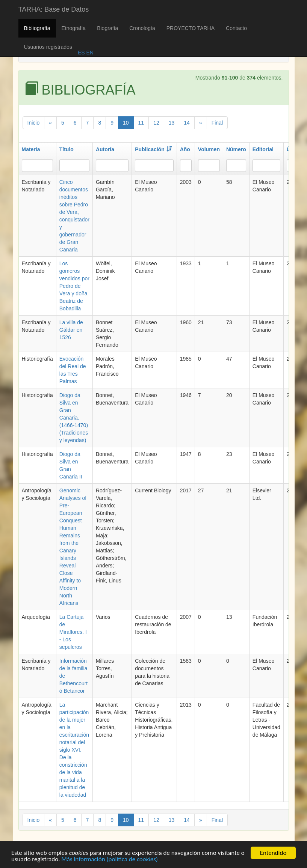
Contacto (236, 28)
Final (217, 123)
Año (185, 149)
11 (141, 123)
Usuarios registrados (48, 47)
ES (81, 53)
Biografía (107, 28)
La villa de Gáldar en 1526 (71, 330)
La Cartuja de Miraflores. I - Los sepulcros (73, 632)
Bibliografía (37, 28)
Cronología (142, 28)
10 (126, 123)
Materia (31, 149)
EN (89, 53)
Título (67, 149)
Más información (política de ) (110, 860)
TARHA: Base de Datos (54, 9)
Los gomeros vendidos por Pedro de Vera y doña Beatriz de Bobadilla (74, 286)
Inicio (34, 123)
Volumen (209, 149)
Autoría (105, 149)
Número (236, 149)
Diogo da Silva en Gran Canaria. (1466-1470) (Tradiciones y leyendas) (74, 418)
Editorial (263, 149)
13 (172, 123)
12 (156, 123)
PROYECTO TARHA (191, 28)
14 (187, 123)
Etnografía (74, 28)
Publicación (153, 149)
